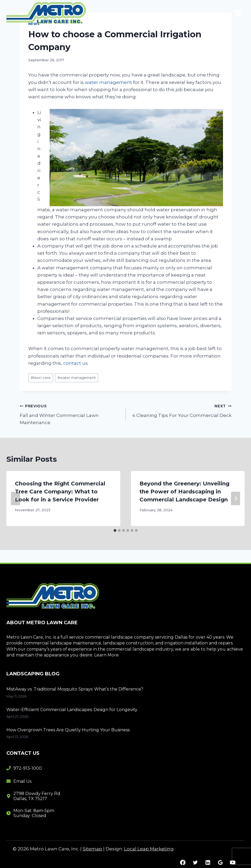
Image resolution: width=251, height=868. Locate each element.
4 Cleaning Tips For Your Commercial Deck (181, 410)
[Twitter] (195, 863)
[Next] (236, 499)
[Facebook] (183, 863)
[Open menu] (238, 13)
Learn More (106, 655)
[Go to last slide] (15, 499)
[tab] (115, 530)
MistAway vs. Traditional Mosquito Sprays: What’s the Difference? (75, 689)
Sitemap (92, 849)
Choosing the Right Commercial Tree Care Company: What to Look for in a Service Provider (60, 492)
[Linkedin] (208, 863)
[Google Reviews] (220, 863)
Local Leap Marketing (149, 849)
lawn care (41, 378)
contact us (75, 363)
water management (108, 82)
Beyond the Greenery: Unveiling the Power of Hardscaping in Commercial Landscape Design (184, 492)
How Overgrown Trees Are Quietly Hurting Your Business (69, 730)
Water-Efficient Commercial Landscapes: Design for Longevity (72, 710)
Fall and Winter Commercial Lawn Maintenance (70, 414)
